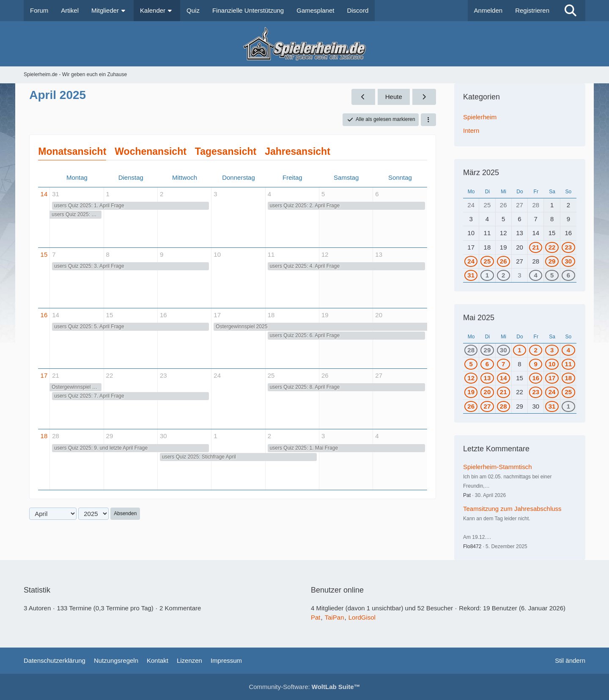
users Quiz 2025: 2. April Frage (305, 206)
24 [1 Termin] (471, 261)
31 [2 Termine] (471, 275)
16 (44, 315)
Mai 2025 (479, 318)
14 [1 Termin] (503, 378)
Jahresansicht (298, 151)
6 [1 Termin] (568, 275)
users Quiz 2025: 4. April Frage (305, 266)
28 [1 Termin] (471, 350)
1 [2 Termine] (568, 406)
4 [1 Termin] (536, 275)
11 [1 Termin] (568, 364)
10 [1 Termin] (552, 364)
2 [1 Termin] (503, 275)
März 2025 (481, 173)
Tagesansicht (226, 151)
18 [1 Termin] (568, 378)
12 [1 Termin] (471, 378)
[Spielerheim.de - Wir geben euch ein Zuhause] (304, 44)
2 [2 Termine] (536, 350)
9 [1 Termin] (536, 364)
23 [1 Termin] (568, 247)
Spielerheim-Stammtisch (498, 467)
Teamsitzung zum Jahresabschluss (512, 509)
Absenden (125, 513)
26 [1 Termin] (503, 261)
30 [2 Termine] (568, 261)
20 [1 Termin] (487, 392)
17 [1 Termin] (552, 378)
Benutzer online (337, 590)
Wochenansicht (151, 151)
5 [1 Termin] (552, 275)
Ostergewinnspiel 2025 (241, 327)
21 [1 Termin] (536, 247)
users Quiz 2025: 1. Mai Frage (304, 448)
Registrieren (532, 10)
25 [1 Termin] (487, 261)
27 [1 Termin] (487, 406)
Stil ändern (570, 660)
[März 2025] (363, 97)
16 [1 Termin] (536, 378)
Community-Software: (304, 687)
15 (44, 254)
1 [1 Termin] (487, 275)
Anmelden (488, 10)
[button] (428, 120)
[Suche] (571, 11)
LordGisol (362, 617)
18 (44, 436)
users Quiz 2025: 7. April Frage (89, 396)
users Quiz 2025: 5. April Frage (89, 327)
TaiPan (335, 617)
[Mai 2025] (424, 97)
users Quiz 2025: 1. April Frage (89, 206)
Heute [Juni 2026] (394, 97)
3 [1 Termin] (552, 350)
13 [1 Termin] (487, 378)
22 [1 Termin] (552, 247)
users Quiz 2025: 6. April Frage (305, 335)
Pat (467, 495)
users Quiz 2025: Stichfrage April (199, 457)
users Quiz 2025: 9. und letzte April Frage (101, 448)
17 (44, 375)
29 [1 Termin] (552, 261)
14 (44, 194)
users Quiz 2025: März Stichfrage (76, 214)
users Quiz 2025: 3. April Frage (89, 266)
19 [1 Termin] (471, 392)
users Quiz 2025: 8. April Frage (305, 387)
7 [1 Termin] (503, 364)
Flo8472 (472, 546)
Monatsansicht (72, 151)
